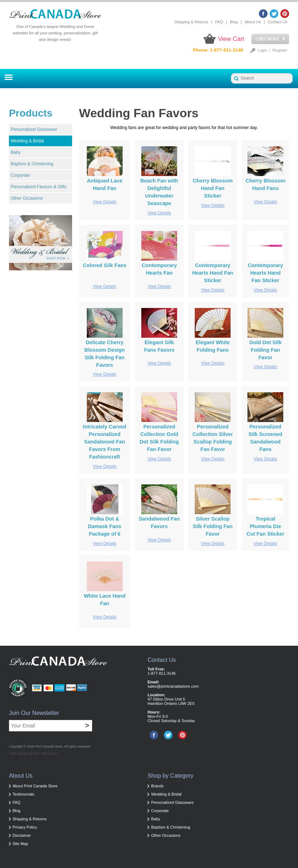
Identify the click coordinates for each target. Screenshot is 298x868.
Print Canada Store (49, 746)
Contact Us (278, 22)
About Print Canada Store (35, 786)
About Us (253, 22)
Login (262, 50)
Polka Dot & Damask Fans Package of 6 (105, 526)
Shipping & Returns (191, 22)
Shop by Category (170, 776)
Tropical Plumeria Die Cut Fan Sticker (265, 526)
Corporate (20, 175)
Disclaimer (22, 835)
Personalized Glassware (34, 129)
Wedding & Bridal (27, 141)
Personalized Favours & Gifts (39, 187)
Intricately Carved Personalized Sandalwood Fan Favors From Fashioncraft (105, 442)
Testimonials (23, 794)
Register (280, 50)
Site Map (20, 844)
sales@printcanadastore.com (173, 686)
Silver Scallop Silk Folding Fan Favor (213, 526)
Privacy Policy (25, 827)
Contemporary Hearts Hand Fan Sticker (213, 273)
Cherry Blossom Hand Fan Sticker (213, 188)
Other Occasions (27, 198)
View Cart (231, 39)
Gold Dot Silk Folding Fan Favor (265, 350)
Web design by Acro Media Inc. (34, 753)
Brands (157, 786)
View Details (105, 202)
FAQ (219, 22)
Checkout (270, 39)
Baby (16, 152)
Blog (234, 22)
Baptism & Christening (32, 164)
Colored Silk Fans (105, 265)
